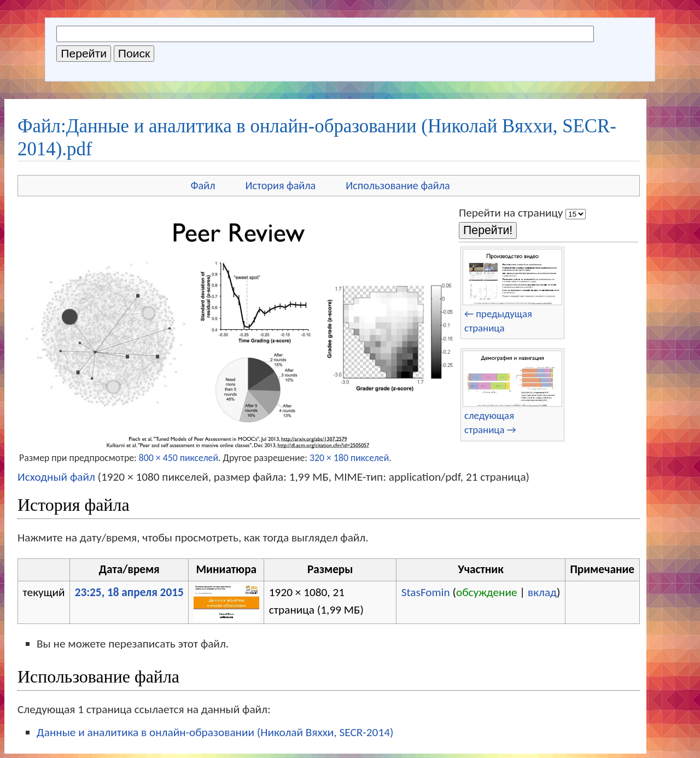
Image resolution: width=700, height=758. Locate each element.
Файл (203, 185)
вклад (542, 592)
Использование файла (398, 185)
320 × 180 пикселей (349, 458)
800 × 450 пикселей (179, 458)
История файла (281, 185)
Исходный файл (56, 477)
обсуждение (487, 592)
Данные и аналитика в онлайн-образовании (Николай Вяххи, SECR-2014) (215, 732)
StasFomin (426, 592)
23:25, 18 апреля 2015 (129, 592)
